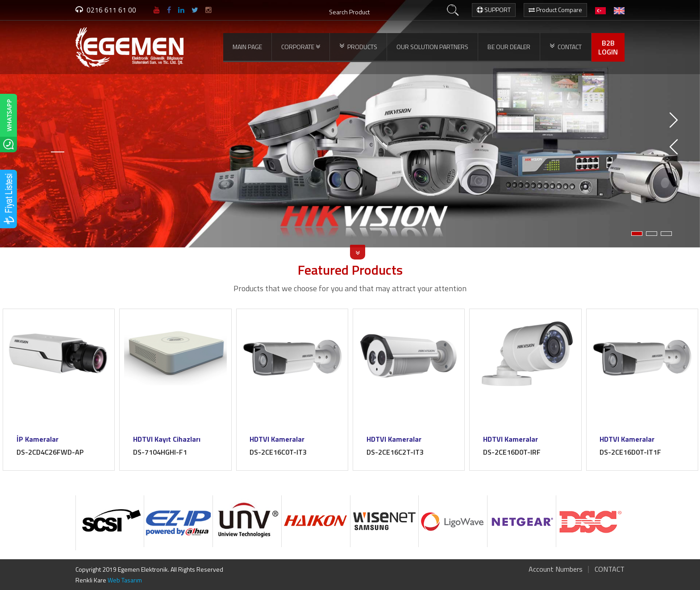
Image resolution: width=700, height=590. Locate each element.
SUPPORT (494, 10)
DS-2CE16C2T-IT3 (395, 452)
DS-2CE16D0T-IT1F (631, 452)
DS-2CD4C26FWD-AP (50, 452)
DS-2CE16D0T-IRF (512, 452)
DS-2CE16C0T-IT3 (279, 452)
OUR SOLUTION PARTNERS (432, 47)
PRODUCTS (358, 46)
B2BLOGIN (608, 47)
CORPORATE (301, 47)
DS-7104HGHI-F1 (160, 452)
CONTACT (566, 46)
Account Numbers (556, 569)
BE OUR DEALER (509, 47)
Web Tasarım (125, 580)
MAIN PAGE (247, 47)
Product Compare (555, 10)
